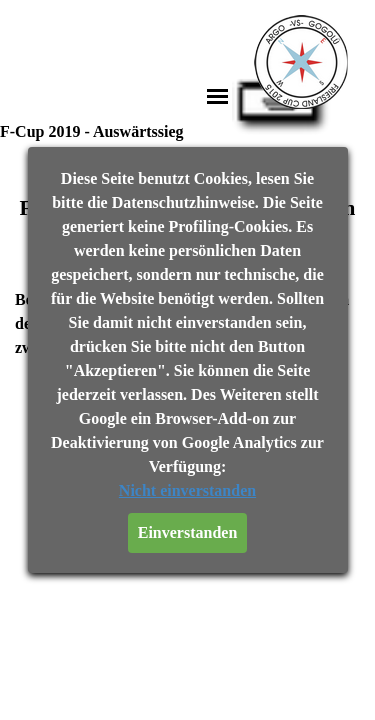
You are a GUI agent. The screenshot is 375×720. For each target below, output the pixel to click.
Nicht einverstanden (187, 490)
